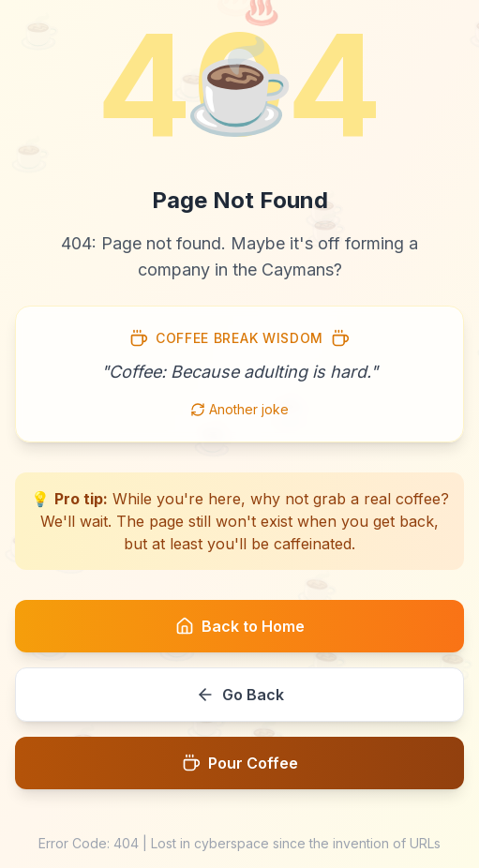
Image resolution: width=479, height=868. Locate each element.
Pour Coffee (240, 763)
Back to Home (240, 626)
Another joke (239, 409)
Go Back (240, 695)
